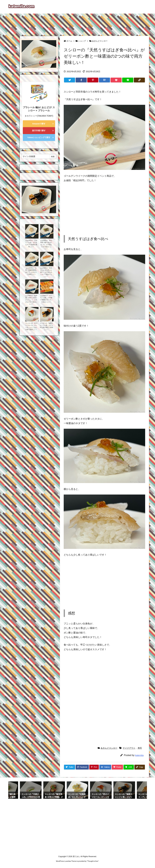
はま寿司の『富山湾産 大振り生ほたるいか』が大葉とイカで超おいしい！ (46, 245)
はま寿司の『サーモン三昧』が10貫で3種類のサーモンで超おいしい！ (46, 299)
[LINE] (128, 80)
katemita (139, 755)
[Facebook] (81, 80)
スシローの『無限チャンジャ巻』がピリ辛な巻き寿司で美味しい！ (46, 326)
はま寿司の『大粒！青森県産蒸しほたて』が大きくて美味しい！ (31, 271)
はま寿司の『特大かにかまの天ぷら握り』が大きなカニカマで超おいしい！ (46, 272)
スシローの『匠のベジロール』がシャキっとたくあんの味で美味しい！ (31, 326)
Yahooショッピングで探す (39, 137)
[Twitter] (70, 80)
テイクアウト (129, 748)
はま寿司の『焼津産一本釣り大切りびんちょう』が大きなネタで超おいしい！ (31, 300)
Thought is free (93, 861)
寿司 (140, 748)
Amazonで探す (39, 124)
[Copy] (139, 80)
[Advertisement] (78, 23)
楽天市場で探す (39, 131)
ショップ (82, 41)
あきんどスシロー (100, 41)
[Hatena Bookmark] (104, 80)
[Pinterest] (93, 80)
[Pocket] (116, 80)
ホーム (69, 41)
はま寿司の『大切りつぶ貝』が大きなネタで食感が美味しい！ (31, 244)
